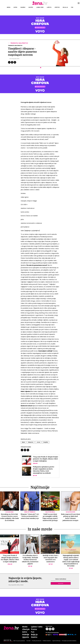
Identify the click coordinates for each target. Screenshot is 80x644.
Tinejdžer (46, 442)
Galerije (23, 7)
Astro (15, 7)
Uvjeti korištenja (56, 641)
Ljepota (49, 7)
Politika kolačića (47, 641)
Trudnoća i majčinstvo (19, 43)
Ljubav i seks (40, 7)
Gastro (31, 7)
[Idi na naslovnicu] (40, 5)
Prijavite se (61, 583)
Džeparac (31, 442)
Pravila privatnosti (37, 641)
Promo (34, 629)
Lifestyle (57, 7)
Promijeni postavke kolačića (69, 641)
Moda (9, 7)
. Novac (38, 442)
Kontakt (29, 641)
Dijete (23, 442)
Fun (72, 7)
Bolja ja (65, 7)
